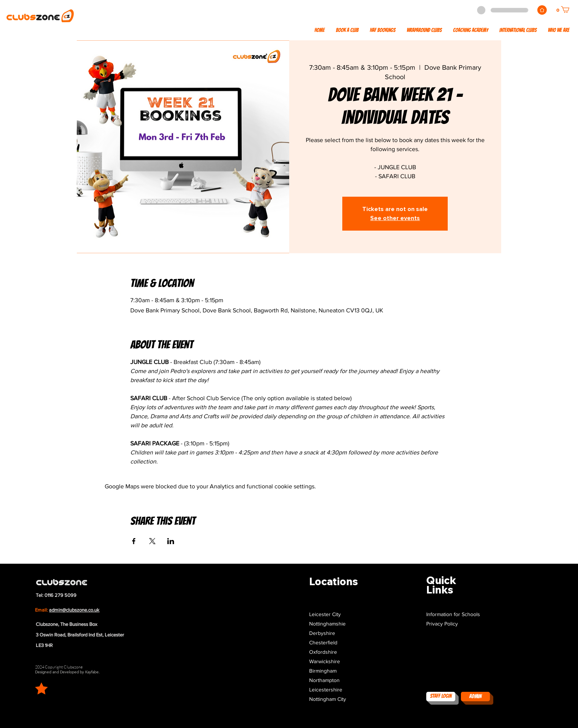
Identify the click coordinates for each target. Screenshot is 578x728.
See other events (395, 218)
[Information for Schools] (458, 615)
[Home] (542, 10)
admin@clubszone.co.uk (74, 610)
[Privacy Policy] (458, 624)
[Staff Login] (441, 697)
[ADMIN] (475, 697)
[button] (518, 31)
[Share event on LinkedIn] (171, 541)
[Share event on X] (152, 541)
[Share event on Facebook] (134, 541)
